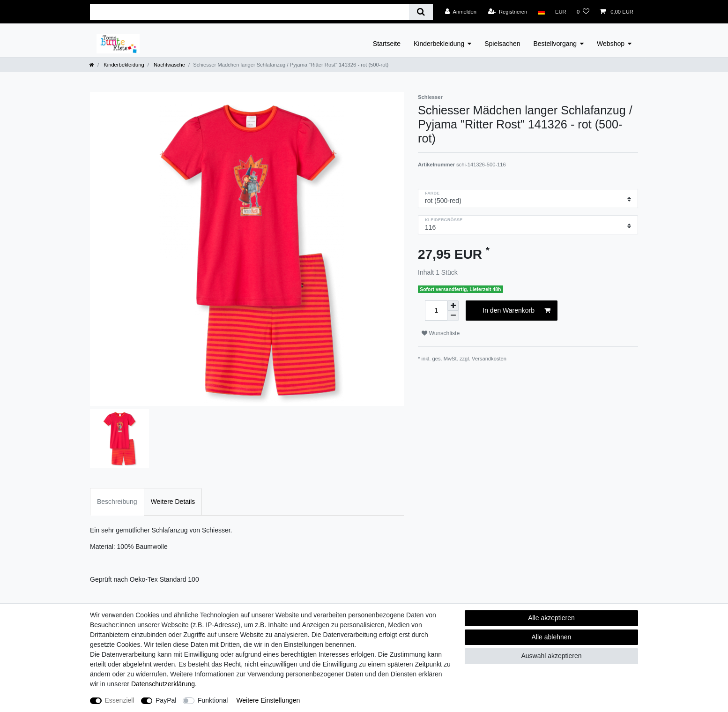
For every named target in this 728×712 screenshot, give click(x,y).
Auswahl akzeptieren (551, 656)
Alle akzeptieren (551, 618)
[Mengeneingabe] (436, 311)
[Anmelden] (461, 12)
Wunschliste (441, 333)
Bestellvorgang (555, 44)
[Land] (541, 12)
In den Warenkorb (516, 311)
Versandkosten (489, 359)
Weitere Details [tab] (173, 502)
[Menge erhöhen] (453, 306)
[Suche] (421, 12)
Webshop (611, 44)
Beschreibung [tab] (117, 502)
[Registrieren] (508, 12)
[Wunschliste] (583, 12)
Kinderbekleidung (439, 44)
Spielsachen (502, 44)
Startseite (387, 44)
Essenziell (120, 700)
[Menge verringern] (453, 316)
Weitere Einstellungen (268, 700)
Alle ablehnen (552, 637)
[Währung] (561, 12)
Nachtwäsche (169, 65)
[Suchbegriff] (249, 12)
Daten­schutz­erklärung (163, 684)
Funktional (213, 700)
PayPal (166, 700)
